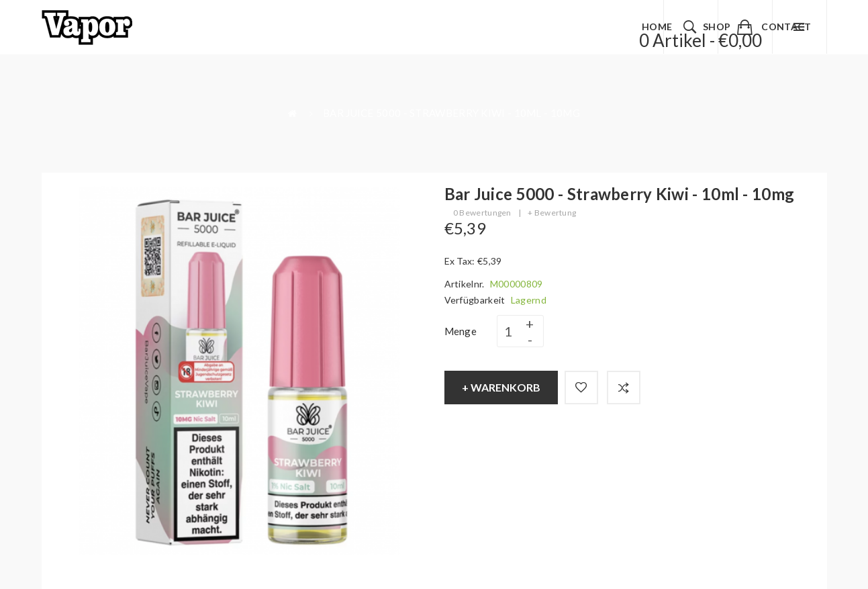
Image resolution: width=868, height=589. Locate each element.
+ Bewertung (552, 213)
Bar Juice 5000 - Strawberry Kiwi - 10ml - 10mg (451, 113)
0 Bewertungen (482, 213)
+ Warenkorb (501, 387)
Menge (461, 331)
